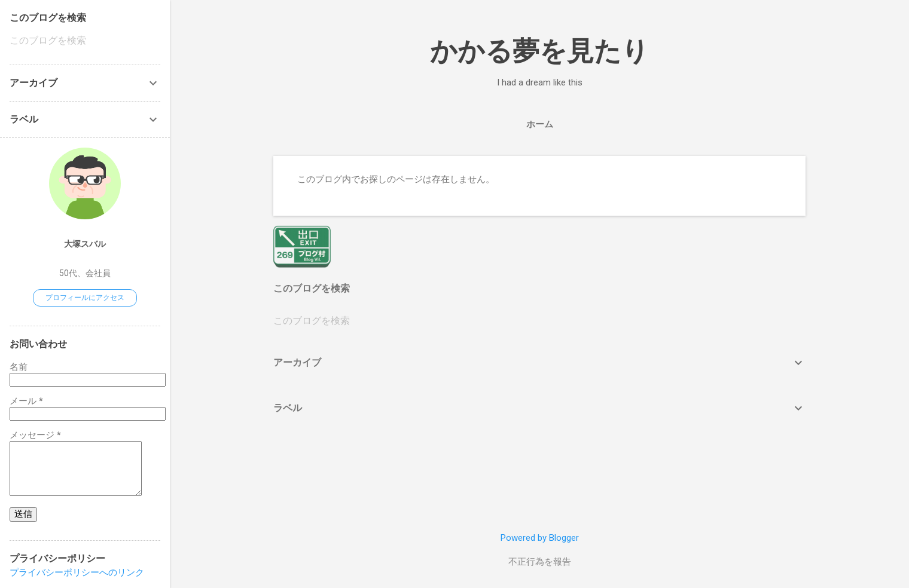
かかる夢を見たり (539, 51)
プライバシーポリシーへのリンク (77, 572)
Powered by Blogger (540, 538)
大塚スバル (85, 244)
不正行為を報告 (540, 562)
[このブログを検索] (539, 321)
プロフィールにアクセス (85, 298)
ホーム (540, 124)
